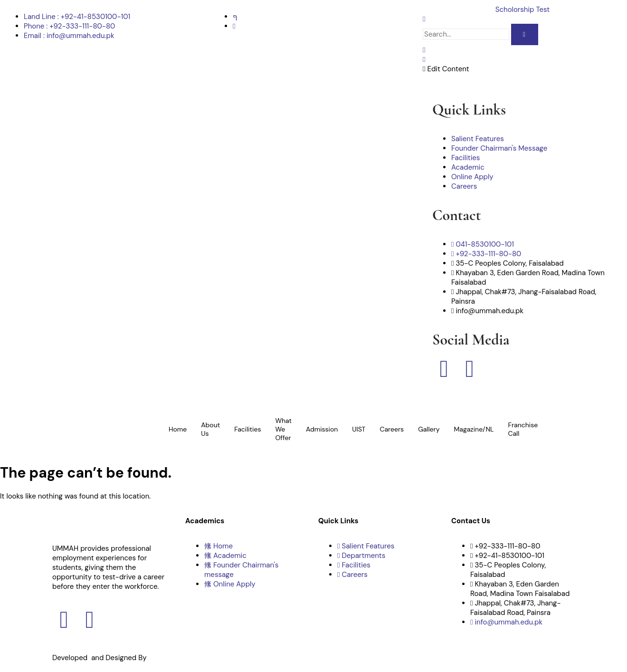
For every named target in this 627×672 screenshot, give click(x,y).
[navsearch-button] (424, 19)
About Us (210, 429)
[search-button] (525, 34)
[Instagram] (234, 26)
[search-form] (466, 34)
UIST (359, 429)
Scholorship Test (522, 10)
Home (178, 429)
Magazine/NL (474, 429)
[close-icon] (424, 59)
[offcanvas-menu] (424, 50)
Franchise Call (523, 429)
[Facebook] (235, 17)
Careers (392, 429)
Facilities (247, 429)
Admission (322, 429)
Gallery (429, 429)
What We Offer (283, 429)
